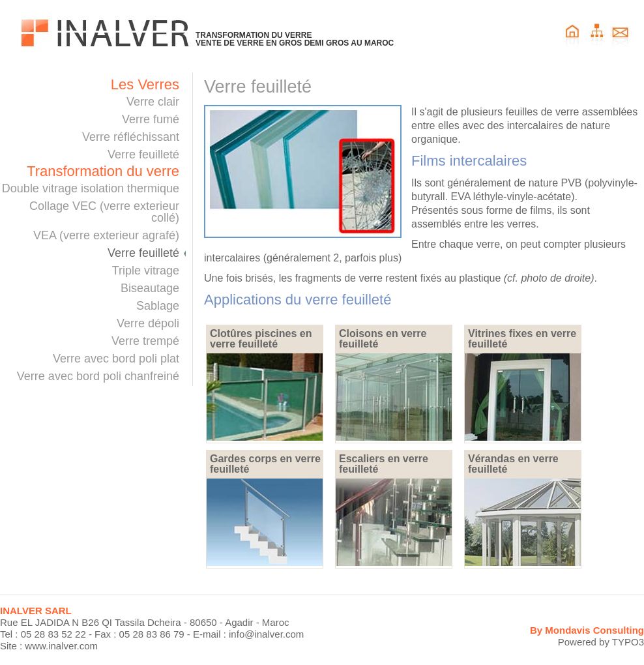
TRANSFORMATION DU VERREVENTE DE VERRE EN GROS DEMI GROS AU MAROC (295, 39)
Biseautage (150, 288)
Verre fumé (151, 119)
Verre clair (153, 102)
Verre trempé (145, 341)
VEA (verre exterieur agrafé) (106, 235)
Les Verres (145, 85)
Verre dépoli (148, 323)
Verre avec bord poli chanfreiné (98, 376)
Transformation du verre (103, 171)
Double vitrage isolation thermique (91, 188)
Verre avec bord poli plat (116, 359)
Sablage (158, 306)
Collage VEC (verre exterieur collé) (104, 212)
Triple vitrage (146, 271)
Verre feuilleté (143, 155)
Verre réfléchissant (131, 137)
